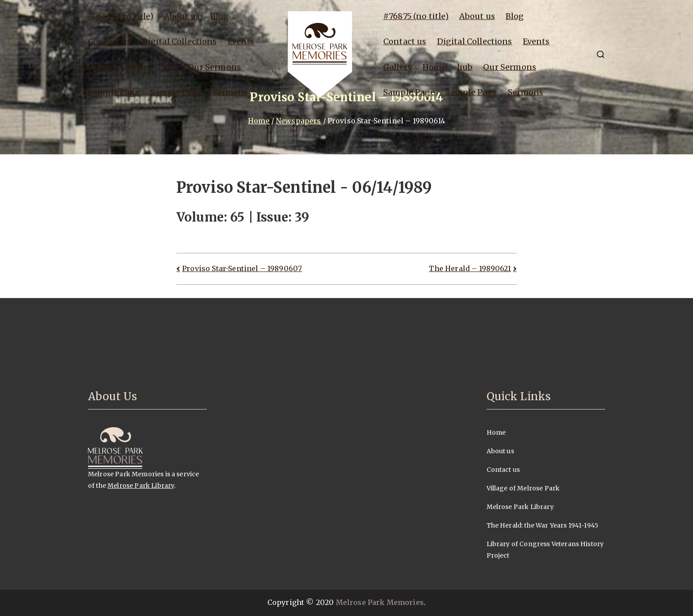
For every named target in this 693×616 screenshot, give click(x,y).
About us (182, 16)
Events (241, 41)
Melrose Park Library (141, 486)
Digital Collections (179, 41)
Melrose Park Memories (380, 602)
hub (169, 67)
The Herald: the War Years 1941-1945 (543, 525)
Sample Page (114, 92)
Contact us (110, 41)
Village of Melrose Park (523, 488)
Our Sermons (214, 67)
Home (139, 67)
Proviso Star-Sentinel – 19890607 (242, 268)
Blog (220, 16)
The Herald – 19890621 (470, 268)
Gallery (102, 67)
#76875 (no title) (121, 16)
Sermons (230, 92)
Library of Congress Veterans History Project (545, 550)
